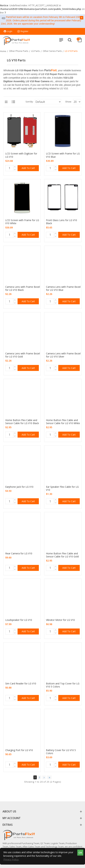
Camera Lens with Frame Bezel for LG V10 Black (23, 288)
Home (3, 51)
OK (80, 852)
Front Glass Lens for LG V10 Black (61, 222)
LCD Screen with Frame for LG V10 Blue (63, 155)
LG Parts (36, 51)
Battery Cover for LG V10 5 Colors (61, 752)
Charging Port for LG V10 (19, 750)
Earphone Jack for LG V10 (19, 487)
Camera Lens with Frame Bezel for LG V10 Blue (63, 288)
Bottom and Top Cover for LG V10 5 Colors (63, 685)
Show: (68, 102)
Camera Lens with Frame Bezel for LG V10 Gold (23, 355)
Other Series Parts (52, 51)
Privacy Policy (11, 859)
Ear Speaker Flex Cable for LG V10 (62, 488)
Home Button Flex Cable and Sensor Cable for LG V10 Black (22, 422)
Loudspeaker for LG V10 (19, 620)
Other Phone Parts (19, 51)
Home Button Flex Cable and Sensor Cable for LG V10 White (63, 422)
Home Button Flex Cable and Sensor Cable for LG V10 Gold (62, 555)
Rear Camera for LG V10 (19, 553)
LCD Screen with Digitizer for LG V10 (21, 155)
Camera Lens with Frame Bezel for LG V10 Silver (63, 355)
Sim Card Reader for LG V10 (21, 684)
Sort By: (29, 102)
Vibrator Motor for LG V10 (60, 620)
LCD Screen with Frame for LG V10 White (22, 222)
